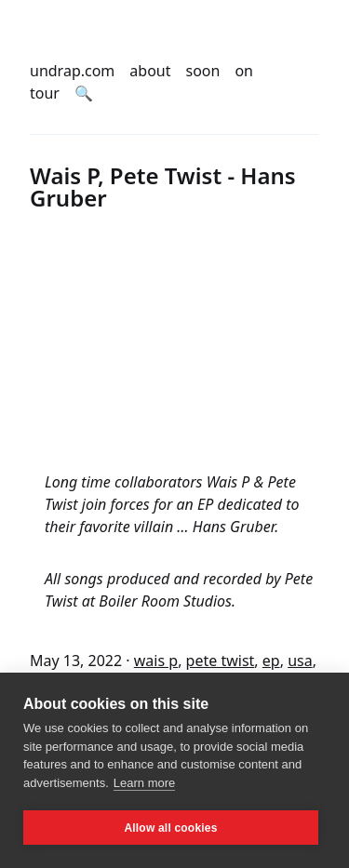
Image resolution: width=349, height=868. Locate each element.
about (150, 71)
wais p (156, 661)
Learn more (144, 783)
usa (300, 661)
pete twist (221, 661)
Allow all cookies (170, 828)
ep (271, 661)
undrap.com (72, 71)
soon (203, 71)
